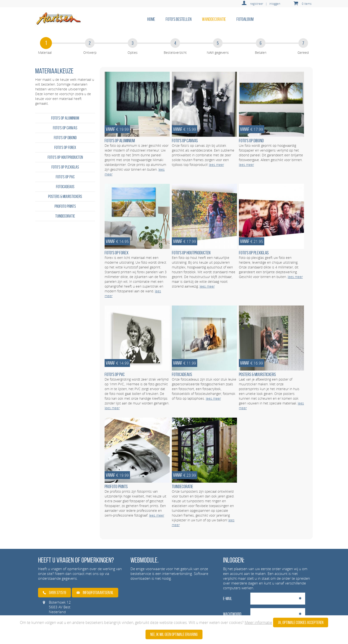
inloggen (275, 4)
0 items (307, 4)
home (151, 19)
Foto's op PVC (65, 177)
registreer (257, 4)
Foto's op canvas (65, 128)
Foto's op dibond (65, 138)
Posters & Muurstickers (65, 196)
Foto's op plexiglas (65, 167)
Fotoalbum (245, 19)
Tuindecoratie (65, 216)
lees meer (216, 165)
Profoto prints (65, 206)
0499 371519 (54, 593)
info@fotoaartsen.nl (95, 593)
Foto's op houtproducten (65, 157)
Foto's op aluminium (65, 118)
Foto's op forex (65, 147)
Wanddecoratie (214, 19)
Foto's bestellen (179, 19)
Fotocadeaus (65, 187)
